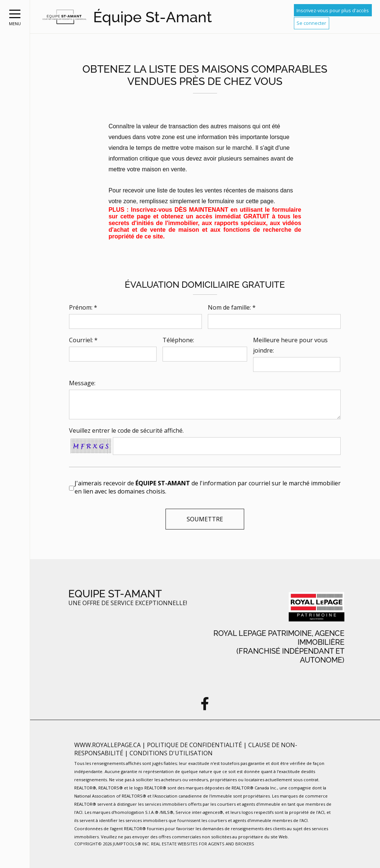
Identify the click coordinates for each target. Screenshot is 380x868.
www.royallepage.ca (107, 745)
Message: (82, 383)
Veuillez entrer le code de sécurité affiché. (126, 430)
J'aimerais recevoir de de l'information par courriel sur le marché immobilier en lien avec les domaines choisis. (208, 487)
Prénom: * (83, 307)
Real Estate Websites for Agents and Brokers (203, 844)
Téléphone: (178, 340)
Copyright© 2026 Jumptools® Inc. (112, 844)
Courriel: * (83, 340)
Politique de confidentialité (195, 745)
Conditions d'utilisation (171, 753)
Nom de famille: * (232, 307)
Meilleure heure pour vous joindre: (290, 345)
